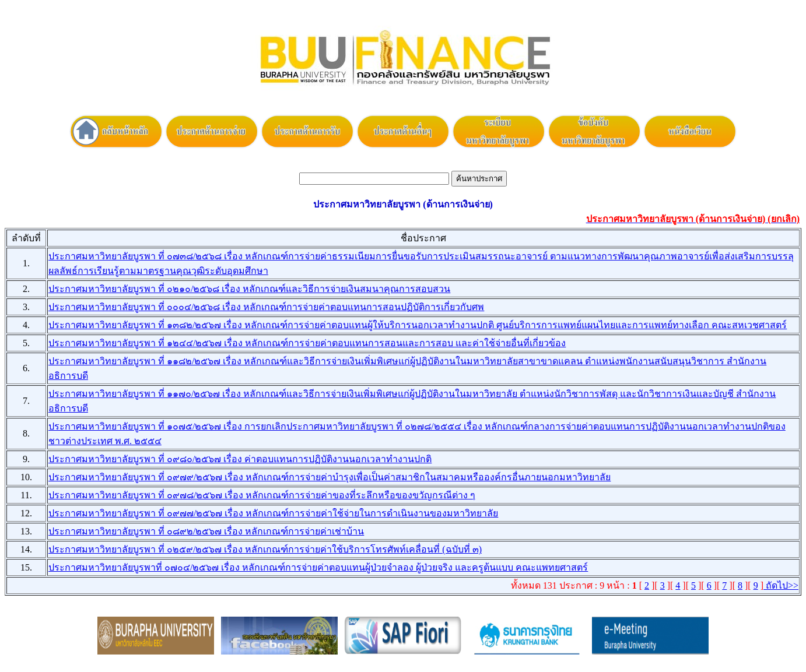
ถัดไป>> (781, 585)
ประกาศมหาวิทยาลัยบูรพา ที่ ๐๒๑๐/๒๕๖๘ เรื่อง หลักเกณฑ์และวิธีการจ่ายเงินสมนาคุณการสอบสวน (249, 289)
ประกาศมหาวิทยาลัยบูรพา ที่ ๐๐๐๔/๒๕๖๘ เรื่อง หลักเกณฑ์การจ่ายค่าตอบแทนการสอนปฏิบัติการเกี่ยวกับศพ (266, 307)
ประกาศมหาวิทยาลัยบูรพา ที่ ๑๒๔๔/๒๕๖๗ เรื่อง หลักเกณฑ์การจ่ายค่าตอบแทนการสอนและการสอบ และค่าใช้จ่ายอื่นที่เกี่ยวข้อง (307, 343)
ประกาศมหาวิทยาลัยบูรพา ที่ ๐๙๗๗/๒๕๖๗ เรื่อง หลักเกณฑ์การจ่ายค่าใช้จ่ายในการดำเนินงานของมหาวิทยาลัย (273, 513)
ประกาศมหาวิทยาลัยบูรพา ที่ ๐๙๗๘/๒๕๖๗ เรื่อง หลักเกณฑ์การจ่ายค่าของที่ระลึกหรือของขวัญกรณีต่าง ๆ (262, 495)
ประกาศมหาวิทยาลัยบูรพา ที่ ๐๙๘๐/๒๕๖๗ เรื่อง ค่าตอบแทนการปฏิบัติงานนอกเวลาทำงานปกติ (240, 459)
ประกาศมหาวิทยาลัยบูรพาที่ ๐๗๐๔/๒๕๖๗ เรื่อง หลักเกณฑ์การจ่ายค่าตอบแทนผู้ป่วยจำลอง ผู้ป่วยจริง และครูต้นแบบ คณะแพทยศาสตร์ (318, 567)
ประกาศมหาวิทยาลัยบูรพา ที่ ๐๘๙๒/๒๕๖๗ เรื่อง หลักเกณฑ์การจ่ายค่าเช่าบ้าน (206, 531)
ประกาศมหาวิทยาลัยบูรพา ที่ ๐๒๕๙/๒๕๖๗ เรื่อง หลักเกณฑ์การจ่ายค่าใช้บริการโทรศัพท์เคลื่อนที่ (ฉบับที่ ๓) (265, 549)
